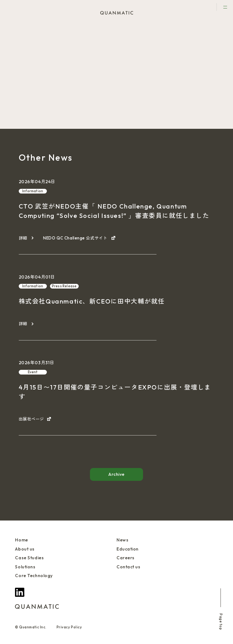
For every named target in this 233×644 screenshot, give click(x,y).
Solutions (25, 567)
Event (30, 44)
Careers (126, 558)
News (122, 540)
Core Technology (34, 576)
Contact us (129, 567)
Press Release (64, 286)
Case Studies (29, 558)
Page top (221, 609)
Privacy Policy (69, 627)
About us (25, 549)
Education (128, 549)
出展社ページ (31, 419)
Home (21, 540)
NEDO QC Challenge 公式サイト (76, 238)
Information (33, 191)
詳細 (23, 238)
